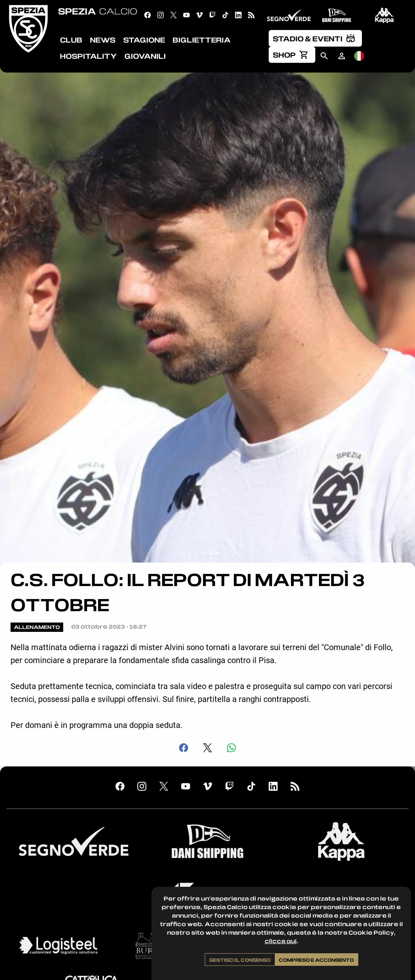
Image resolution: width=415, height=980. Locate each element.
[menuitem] (315, 38)
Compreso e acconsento (316, 960)
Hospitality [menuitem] (88, 56)
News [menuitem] (103, 40)
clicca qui (281, 941)
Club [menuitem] (71, 40)
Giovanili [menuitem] (145, 56)
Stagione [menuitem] (144, 40)
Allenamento (37, 627)
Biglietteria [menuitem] (202, 40)
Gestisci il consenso (240, 960)
